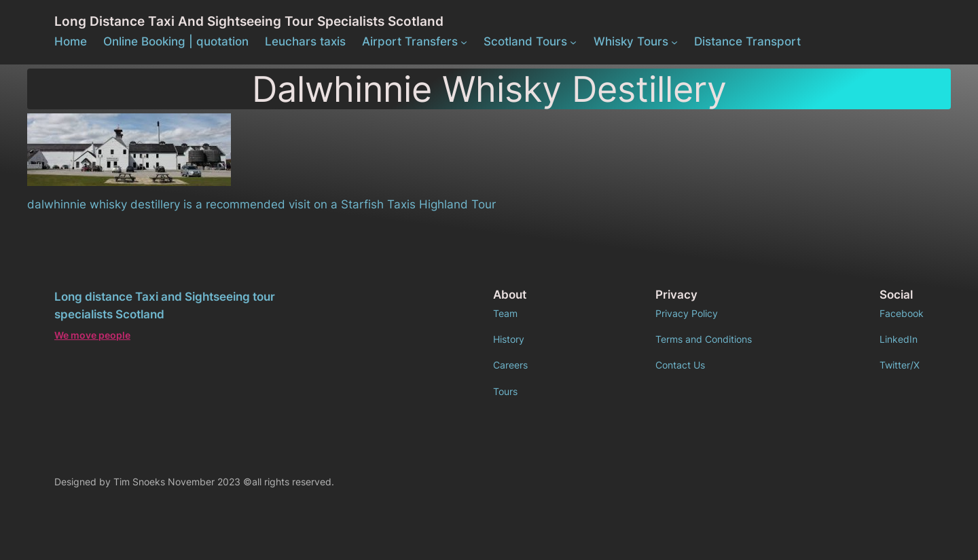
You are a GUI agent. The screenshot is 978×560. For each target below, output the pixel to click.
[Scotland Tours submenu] (573, 41)
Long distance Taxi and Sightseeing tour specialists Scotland (249, 21)
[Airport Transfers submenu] (464, 41)
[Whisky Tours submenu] (674, 41)
